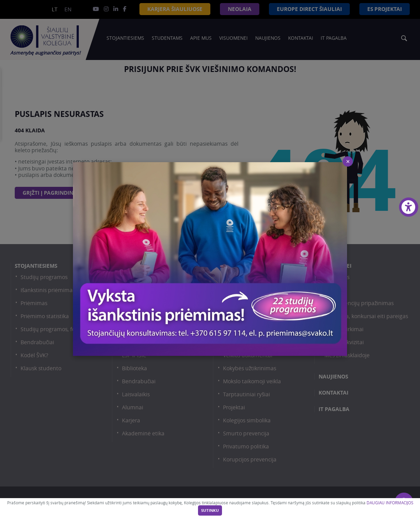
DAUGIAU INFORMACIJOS (390, 503)
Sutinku (210, 510)
